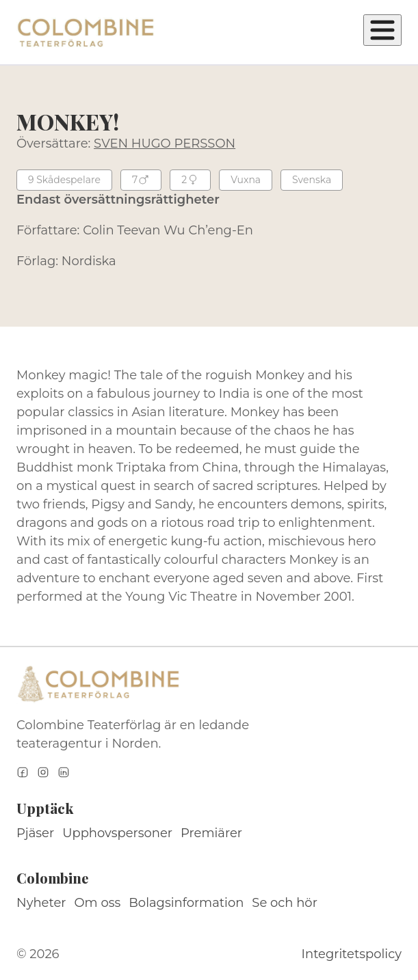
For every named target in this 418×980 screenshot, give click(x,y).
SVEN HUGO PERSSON (165, 144)
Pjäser (35, 833)
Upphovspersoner (117, 833)
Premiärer (211, 833)
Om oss (98, 903)
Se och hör (285, 903)
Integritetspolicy (352, 954)
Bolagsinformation (186, 903)
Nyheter (41, 903)
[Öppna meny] (382, 30)
